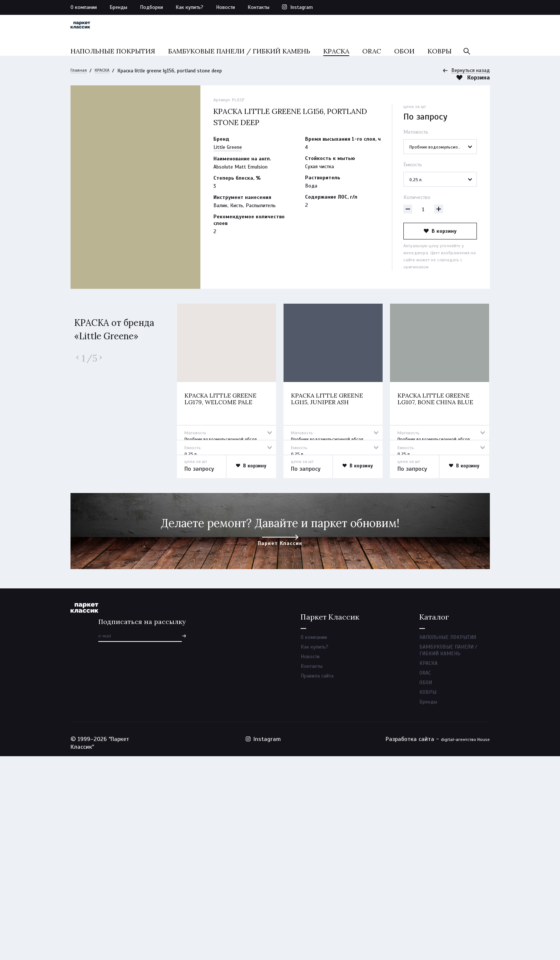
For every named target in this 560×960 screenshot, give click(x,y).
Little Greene (228, 151)
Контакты (258, 7)
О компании (84, 7)
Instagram (302, 7)
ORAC (372, 66)
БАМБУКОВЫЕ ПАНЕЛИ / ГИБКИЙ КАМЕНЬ (239, 66)
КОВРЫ (440, 66)
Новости (225, 7)
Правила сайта (317, 876)
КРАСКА (336, 66)
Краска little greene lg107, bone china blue (437, 580)
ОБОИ (404, 66)
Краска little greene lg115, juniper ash (329, 580)
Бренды (118, 7)
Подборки (151, 7)
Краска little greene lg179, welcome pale (223, 580)
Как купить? (189, 7)
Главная (80, 74)
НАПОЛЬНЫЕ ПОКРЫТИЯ (113, 66)
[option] (227, 578)
